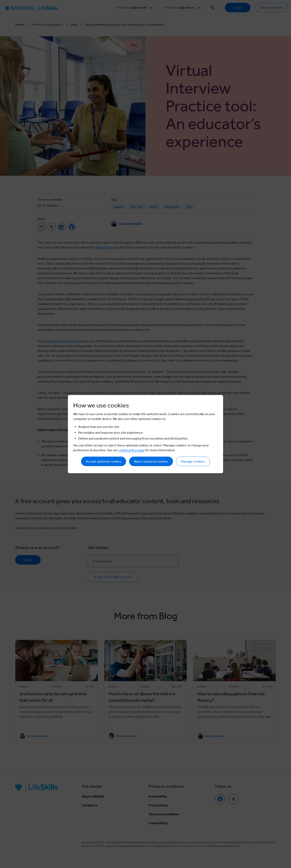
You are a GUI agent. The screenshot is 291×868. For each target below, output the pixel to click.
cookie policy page (131, 450)
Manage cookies (193, 461)
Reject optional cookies (151, 461)
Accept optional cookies (104, 461)
